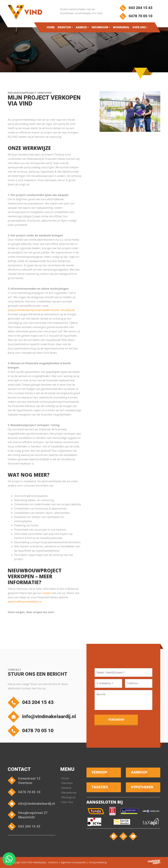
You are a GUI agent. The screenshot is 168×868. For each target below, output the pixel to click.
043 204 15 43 (136, 8)
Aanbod (81, 27)
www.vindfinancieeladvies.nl (25, 602)
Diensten (64, 27)
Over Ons (139, 27)
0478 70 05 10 (136, 16)
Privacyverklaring (98, 862)
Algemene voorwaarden (73, 862)
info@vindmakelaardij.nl (43, 717)
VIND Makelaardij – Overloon (43, 862)
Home (51, 27)
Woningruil (121, 27)
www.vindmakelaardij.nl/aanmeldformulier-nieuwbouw (41, 310)
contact (46, 593)
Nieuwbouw (100, 27)
